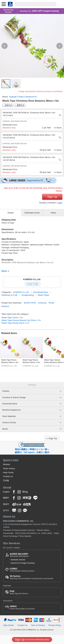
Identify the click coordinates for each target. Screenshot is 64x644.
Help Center (8, 472)
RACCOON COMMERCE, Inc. (19, 521)
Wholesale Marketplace (19, 555)
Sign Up (52, 197)
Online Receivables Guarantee (22, 607)
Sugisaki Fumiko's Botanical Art (23, 97)
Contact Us (8, 476)
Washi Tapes (43, 295)
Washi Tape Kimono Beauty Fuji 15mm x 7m (21, 320)
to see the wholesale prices (32, 640)
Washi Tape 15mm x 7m (12, 318)
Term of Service (38, 625)
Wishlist (6, 464)
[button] (5, 46)
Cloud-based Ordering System (22, 570)
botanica (5, 306)
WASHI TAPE (30, 303)
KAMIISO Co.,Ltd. (32, 279)
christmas (42, 303)
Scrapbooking (28, 295)
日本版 (6, 480)
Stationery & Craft (10, 295)
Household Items (41, 292)
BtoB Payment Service (19, 592)
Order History (9, 468)
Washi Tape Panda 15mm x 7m (15, 323)
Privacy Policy (55, 625)
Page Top (53, 438)
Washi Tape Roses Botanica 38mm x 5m (10, 361)
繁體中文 (21, 105)
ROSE (51, 303)
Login (60, 203)
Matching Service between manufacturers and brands (31, 577)
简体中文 (9, 105)
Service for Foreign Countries (23, 563)
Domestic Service (18, 560)
